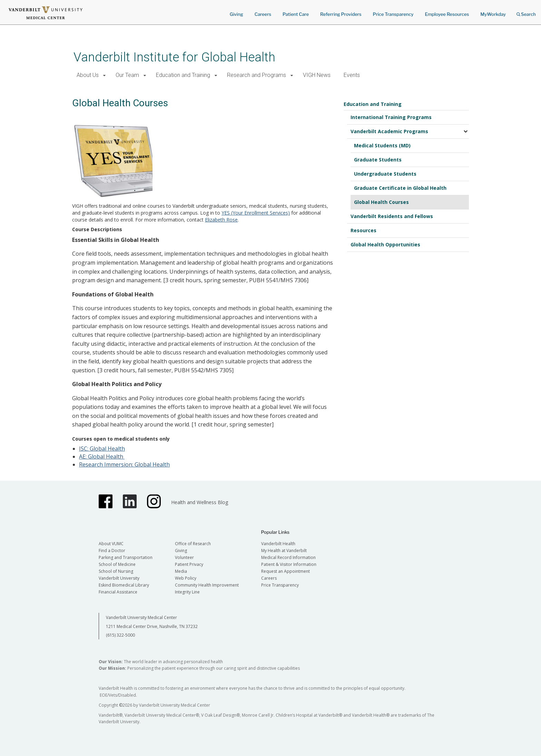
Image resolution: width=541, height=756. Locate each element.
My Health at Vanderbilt (284, 551)
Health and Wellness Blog (200, 502)
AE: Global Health (102, 456)
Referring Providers (341, 14)
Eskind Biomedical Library (124, 585)
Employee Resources (447, 14)
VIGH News (317, 75)
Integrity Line (187, 592)
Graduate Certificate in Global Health (400, 188)
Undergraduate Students (385, 174)
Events (352, 75)
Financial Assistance (118, 592)
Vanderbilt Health (278, 544)
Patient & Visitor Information (289, 564)
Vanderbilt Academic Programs (389, 131)
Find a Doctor (112, 551)
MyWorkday (493, 14)
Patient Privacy (189, 564)
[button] (104, 75)
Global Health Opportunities (385, 244)
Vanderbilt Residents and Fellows (392, 216)
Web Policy (186, 578)
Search (526, 12)
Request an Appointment (286, 571)
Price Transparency (393, 14)
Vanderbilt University (119, 578)
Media (181, 571)
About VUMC (111, 544)
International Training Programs (391, 117)
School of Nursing (116, 571)
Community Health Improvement (207, 585)
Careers (263, 14)
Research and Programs (257, 75)
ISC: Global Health (102, 449)
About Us (88, 75)
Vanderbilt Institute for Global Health (174, 57)
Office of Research (193, 544)
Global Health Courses (381, 202)
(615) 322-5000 (120, 635)
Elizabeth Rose (221, 220)
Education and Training (183, 75)
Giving (237, 14)
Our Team (127, 75)
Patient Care (296, 14)
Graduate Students (378, 160)
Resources (363, 230)
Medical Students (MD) (382, 145)
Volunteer (184, 557)
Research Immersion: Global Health (124, 464)
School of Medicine (117, 564)
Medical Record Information (288, 557)
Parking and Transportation (126, 557)
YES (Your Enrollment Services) (256, 213)
